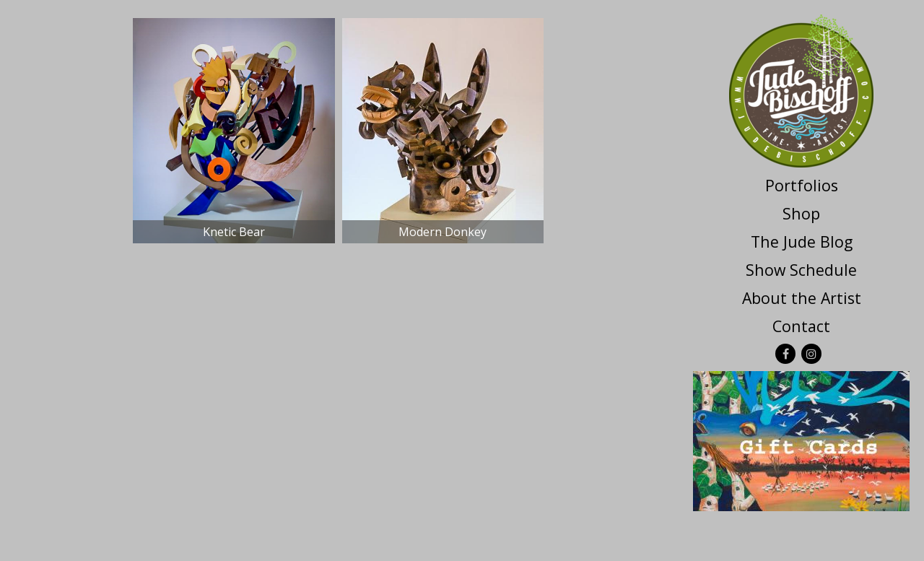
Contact (801, 326)
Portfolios (802, 185)
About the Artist (802, 298)
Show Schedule (801, 270)
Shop (801, 213)
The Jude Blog (802, 242)
